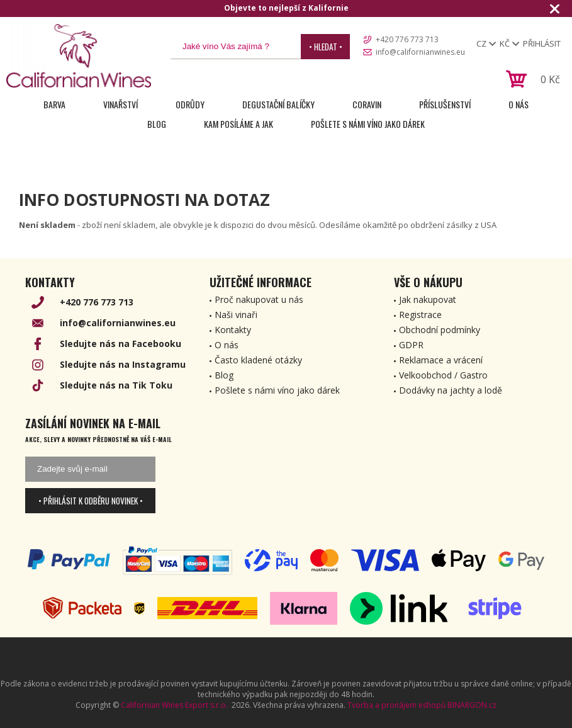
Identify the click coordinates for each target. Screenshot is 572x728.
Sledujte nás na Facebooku (121, 344)
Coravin (367, 104)
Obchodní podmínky (440, 330)
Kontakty (233, 330)
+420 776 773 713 (407, 39)
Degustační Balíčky (278, 104)
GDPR (411, 345)
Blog (157, 124)
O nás (519, 104)
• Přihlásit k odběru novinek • (91, 501)
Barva (54, 104)
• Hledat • (326, 47)
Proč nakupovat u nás (259, 299)
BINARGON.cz (472, 705)
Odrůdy (190, 104)
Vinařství (121, 104)
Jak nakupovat (428, 299)
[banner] (79, 56)
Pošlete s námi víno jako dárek (368, 124)
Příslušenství (445, 104)
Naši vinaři (236, 315)
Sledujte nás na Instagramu (123, 364)
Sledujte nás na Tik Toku (116, 385)
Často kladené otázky (258, 360)
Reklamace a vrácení (441, 360)
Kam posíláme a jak (238, 124)
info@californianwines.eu (420, 52)
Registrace (420, 315)
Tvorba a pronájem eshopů (396, 705)
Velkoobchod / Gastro (443, 375)
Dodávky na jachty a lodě (451, 390)
